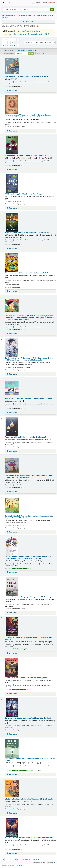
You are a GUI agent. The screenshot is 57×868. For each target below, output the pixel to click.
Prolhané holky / (30, 597)
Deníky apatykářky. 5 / (30, 359)
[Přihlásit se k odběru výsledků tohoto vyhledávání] (38, 26)
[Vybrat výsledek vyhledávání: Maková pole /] (1, 136)
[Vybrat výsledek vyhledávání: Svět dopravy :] (1, 57)
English (19, 866)
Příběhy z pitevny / (24, 194)
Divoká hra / (26, 678)
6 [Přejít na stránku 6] (18, 39)
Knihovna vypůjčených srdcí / (28, 638)
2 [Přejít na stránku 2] (6, 39)
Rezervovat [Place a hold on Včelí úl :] (12, 813)
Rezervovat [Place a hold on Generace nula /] (12, 734)
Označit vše (22, 50)
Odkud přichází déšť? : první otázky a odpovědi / (28, 477)
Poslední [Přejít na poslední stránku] (14, 46)
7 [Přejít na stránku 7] (3, 42)
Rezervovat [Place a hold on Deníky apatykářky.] (12, 374)
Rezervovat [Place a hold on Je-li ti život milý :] (12, 572)
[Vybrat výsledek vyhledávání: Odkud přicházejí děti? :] (1, 497)
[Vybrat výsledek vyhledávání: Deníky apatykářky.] (1, 339)
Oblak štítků (37, 15)
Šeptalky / (29, 838)
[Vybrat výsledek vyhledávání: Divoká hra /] (1, 659)
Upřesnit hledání (29, 22)
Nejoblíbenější (47, 15)
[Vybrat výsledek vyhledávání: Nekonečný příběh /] (1, 96)
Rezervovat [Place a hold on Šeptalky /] (12, 853)
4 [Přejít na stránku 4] (12, 39)
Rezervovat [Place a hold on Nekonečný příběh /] (12, 131)
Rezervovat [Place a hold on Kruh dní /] (12, 248)
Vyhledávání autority (24, 15)
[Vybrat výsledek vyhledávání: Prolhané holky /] (1, 578)
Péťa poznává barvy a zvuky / (30, 318)
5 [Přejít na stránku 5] (15, 39)
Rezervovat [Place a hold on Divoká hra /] (12, 694)
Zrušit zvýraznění (8, 50)
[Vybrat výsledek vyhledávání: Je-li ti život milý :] (1, 537)
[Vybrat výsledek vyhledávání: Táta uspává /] (1, 379)
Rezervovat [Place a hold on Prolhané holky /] (12, 613)
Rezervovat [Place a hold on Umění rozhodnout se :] (12, 774)
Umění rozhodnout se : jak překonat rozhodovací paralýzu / (30, 759)
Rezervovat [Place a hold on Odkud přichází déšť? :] (12, 492)
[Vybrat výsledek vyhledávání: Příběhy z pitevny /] (1, 175)
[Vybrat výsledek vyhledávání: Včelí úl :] (1, 780)
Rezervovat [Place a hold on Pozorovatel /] (12, 451)
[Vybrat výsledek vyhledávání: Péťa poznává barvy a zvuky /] (1, 297)
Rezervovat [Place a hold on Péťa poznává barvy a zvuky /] (12, 334)
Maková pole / (26, 155)
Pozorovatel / (25, 437)
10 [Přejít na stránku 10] (12, 42)
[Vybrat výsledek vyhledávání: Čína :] (1, 254)
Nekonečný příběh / (28, 116)
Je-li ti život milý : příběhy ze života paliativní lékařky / (28, 557)
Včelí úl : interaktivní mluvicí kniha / (30, 799)
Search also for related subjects (39, 34)
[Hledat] (52, 10)
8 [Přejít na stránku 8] (6, 42)
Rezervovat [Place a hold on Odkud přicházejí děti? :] (12, 532)
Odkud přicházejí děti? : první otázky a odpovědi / (29, 517)
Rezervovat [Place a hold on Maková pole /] (12, 169)
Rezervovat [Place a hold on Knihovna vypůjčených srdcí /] (12, 653)
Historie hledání (41, 3)
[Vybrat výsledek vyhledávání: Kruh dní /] (1, 213)
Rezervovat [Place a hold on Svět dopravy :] (12, 91)
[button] (8, 3)
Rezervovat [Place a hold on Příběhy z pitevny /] (12, 208)
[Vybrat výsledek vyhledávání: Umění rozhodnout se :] (1, 739)
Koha (54, 862)
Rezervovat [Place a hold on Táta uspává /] (12, 413)
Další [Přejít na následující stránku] (5, 46)
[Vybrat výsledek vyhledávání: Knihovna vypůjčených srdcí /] (1, 618)
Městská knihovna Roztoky (4, 3)
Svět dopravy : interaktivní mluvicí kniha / (27, 76)
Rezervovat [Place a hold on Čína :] (12, 291)
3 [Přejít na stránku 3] (9, 39)
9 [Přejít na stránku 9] (9, 42)
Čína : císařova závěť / (28, 273)
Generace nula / (28, 718)
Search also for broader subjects (15, 34)
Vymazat (52, 3)
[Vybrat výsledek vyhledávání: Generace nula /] (1, 699)
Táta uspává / (29, 399)
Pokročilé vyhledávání (9, 15)
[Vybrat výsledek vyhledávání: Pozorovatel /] (1, 418)
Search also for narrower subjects (28, 31)
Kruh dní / (27, 233)
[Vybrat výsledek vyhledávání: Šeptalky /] (1, 818)
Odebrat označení (33, 50)
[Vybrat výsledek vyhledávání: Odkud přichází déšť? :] (1, 456)
